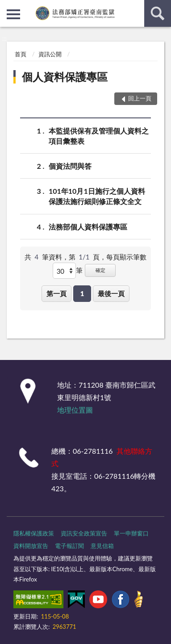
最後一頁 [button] (111, 293)
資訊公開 (50, 54)
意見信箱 (102, 546)
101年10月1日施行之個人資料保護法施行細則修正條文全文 (97, 196)
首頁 (21, 54)
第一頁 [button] (56, 293)
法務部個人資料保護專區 (88, 227)
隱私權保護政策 (34, 533)
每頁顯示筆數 (126, 257)
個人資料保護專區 (65, 77)
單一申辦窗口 (131, 533)
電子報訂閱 (69, 546)
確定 (100, 270)
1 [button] (82, 293)
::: (7, 7)
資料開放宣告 (31, 546)
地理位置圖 (75, 410)
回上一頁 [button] (140, 98)
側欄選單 (13, 14)
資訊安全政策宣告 (84, 533)
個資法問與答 (70, 166)
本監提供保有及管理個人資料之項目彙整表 (99, 135)
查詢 (158, 13)
